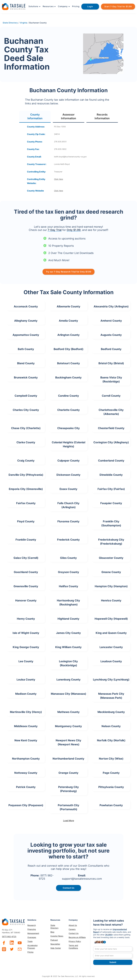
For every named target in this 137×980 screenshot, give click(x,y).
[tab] (35, 117)
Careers (72, 929)
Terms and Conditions (73, 947)
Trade (30, 941)
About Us (73, 925)
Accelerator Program (33, 947)
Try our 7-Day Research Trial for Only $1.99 (69, 272)
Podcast (54, 940)
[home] (14, 6)
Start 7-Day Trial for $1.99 (118, 6)
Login (90, 6)
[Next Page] (68, 821)
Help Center (56, 948)
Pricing (76, 6)
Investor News (57, 936)
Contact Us (74, 933)
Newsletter (55, 944)
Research (32, 925)
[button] (34, 6)
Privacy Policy (75, 941)
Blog (52, 932)
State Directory (54, 927)
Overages (32, 937)
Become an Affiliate (77, 937)
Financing (32, 929)
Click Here (59, 179)
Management (33, 933)
